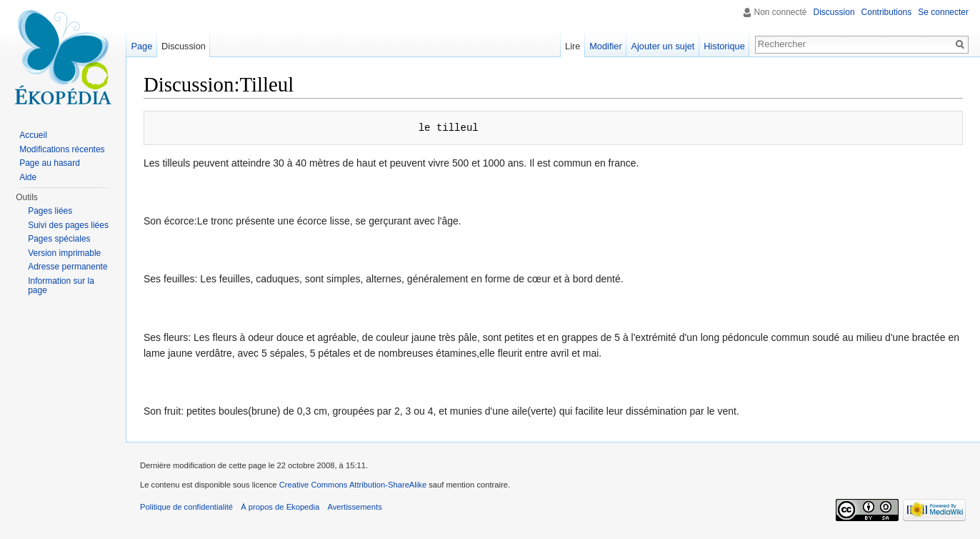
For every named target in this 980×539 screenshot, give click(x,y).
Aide (28, 177)
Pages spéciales (59, 239)
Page (141, 46)
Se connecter (943, 12)
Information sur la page (61, 286)
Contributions (887, 12)
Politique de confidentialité (186, 507)
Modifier (606, 46)
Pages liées (50, 211)
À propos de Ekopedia (280, 507)
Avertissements (354, 507)
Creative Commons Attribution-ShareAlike (353, 485)
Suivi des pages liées (68, 225)
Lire (572, 46)
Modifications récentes (62, 149)
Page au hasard (50, 163)
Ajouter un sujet (662, 46)
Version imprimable (64, 253)
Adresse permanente (67, 267)
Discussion (834, 12)
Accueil (33, 135)
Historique (724, 46)
